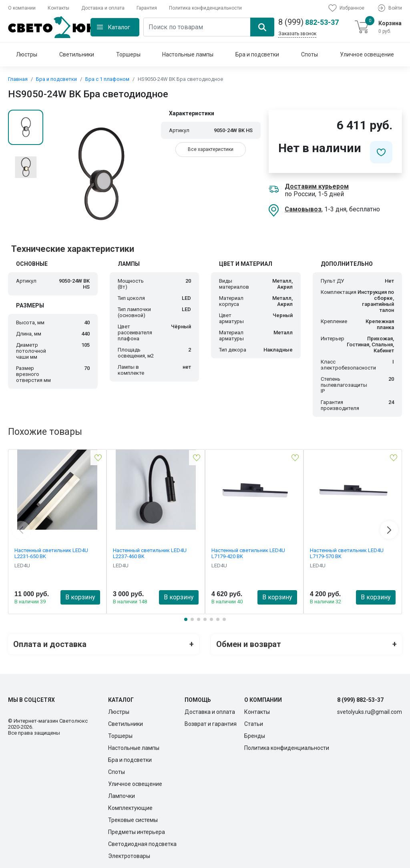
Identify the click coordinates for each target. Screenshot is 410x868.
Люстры (27, 54)
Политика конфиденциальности (205, 8)
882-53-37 (309, 22)
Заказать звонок (297, 34)
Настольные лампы (188, 54)
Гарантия (147, 8)
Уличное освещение (367, 54)
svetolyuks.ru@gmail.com (370, 711)
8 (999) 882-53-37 (360, 699)
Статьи (254, 723)
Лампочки (122, 796)
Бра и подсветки (257, 54)
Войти (389, 8)
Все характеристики (211, 149)
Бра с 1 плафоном (107, 79)
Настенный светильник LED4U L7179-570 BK (347, 553)
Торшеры (128, 54)
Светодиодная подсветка (142, 844)
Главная (18, 79)
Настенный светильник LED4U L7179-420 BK (248, 553)
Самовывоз (303, 209)
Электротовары (129, 856)
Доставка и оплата (103, 8)
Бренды (255, 735)
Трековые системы (133, 820)
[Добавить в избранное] (381, 152)
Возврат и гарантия (211, 723)
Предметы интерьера (137, 832)
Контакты (58, 8)
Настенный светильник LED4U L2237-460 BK (150, 553)
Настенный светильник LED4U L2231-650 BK (51, 553)
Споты (310, 54)
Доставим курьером (317, 186)
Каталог (119, 27)
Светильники (77, 54)
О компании (22, 8)
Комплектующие (130, 808)
